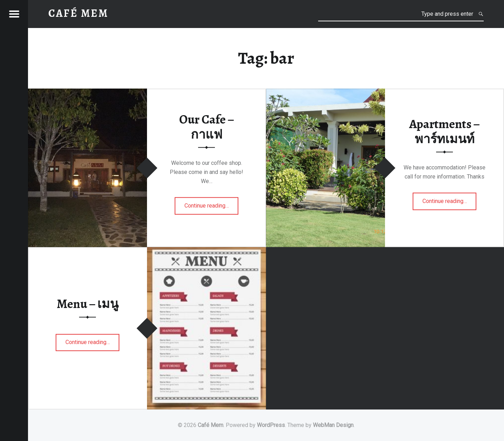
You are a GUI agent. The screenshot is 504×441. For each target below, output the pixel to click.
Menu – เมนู (87, 304)
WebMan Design (333, 425)
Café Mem (211, 425)
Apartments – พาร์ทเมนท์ (444, 131)
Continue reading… (207, 208)
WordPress (271, 425)
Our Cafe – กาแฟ (207, 127)
